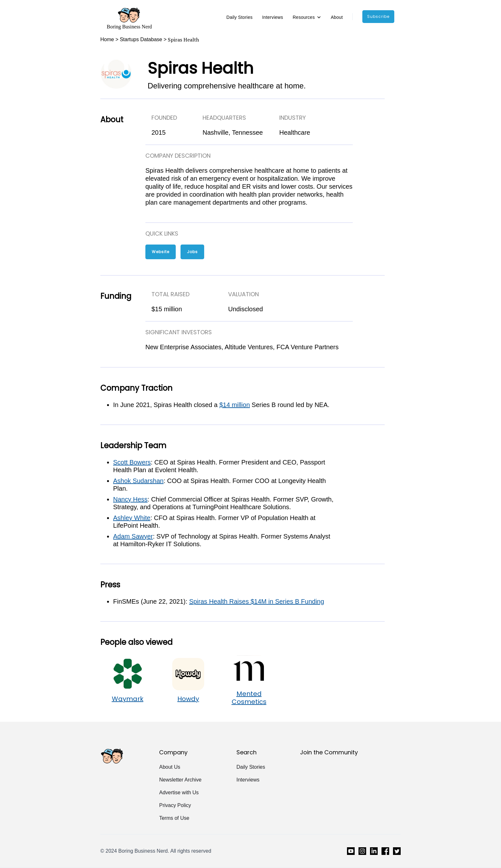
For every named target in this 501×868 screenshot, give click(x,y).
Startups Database (141, 39)
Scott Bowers (132, 462)
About (337, 17)
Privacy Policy (175, 805)
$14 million (235, 405)
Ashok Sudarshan (138, 481)
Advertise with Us (179, 793)
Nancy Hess (130, 499)
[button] (307, 17)
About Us (170, 767)
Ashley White (132, 518)
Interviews (273, 17)
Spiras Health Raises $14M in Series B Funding (257, 601)
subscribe (378, 16)
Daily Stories (240, 17)
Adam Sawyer (133, 536)
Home (107, 39)
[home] (129, 18)
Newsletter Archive (180, 780)
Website (161, 252)
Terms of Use (174, 818)
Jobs (192, 252)
